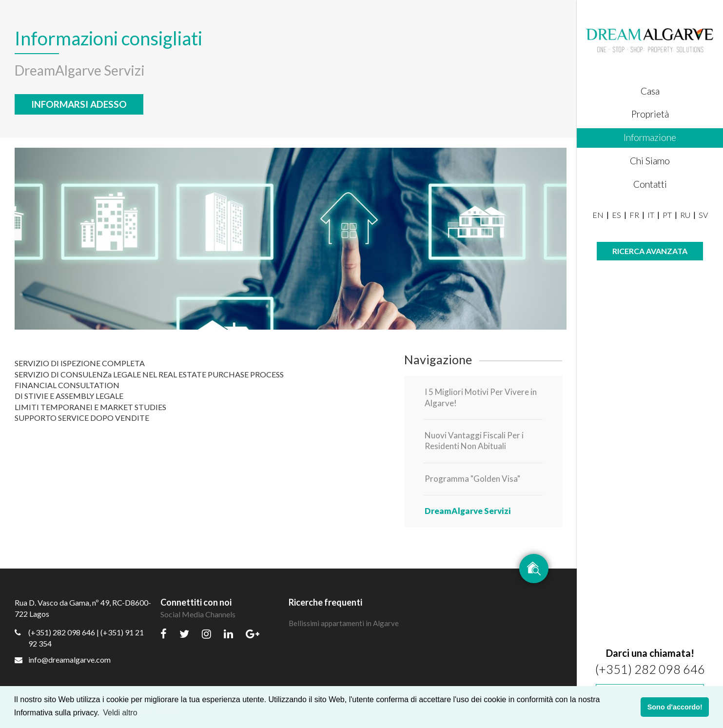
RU (685, 215)
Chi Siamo (650, 161)
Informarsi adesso (79, 104)
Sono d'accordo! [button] (675, 707)
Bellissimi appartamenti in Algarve (344, 623)
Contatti (650, 184)
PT (667, 215)
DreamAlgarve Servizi (468, 511)
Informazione (650, 137)
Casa (650, 91)
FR (634, 215)
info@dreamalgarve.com (63, 659)
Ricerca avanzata (650, 251)
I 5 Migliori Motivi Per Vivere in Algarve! (481, 397)
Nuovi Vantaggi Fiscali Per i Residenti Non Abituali (474, 441)
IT (651, 215)
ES (616, 215)
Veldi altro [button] (120, 713)
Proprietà (650, 114)
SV (703, 215)
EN (598, 215)
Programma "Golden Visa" (472, 479)
